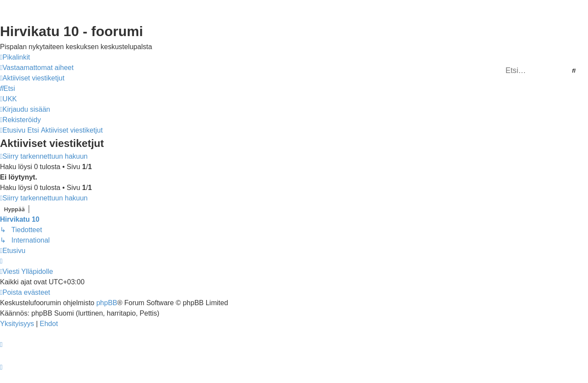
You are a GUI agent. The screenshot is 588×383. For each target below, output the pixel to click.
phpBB (107, 303)
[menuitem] (37, 68)
